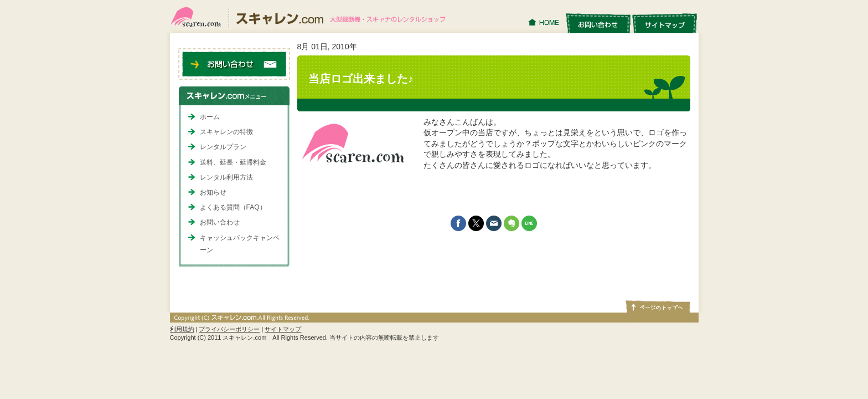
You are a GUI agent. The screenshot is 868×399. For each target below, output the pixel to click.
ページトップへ (657, 306)
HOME (545, 23)
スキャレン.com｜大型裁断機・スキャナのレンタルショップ (312, 17)
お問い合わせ (598, 23)
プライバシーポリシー (229, 329)
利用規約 (182, 329)
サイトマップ (665, 23)
